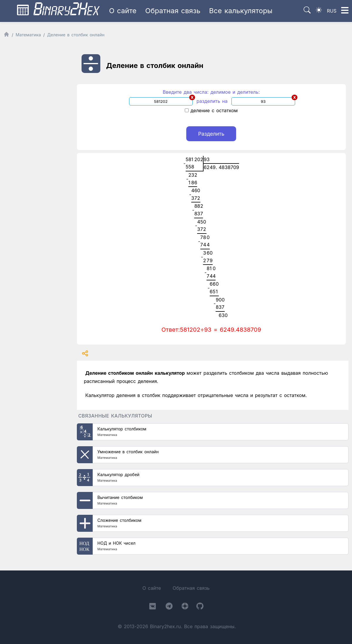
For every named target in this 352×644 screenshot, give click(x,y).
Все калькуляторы (241, 11)
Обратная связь (173, 11)
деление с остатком (211, 110)
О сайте (123, 11)
